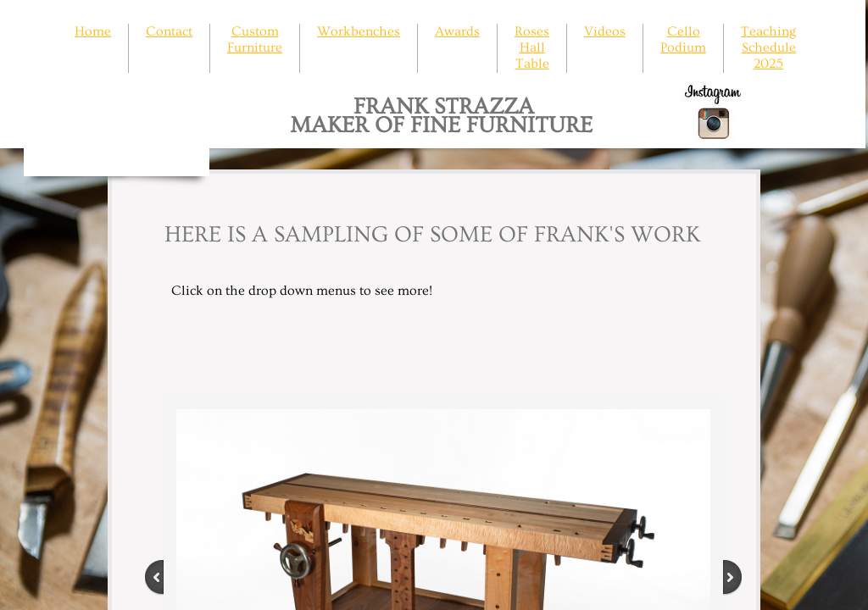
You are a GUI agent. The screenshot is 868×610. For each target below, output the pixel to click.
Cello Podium (683, 39)
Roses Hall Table (532, 47)
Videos (605, 31)
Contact (169, 31)
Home (93, 31)
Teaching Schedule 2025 (768, 47)
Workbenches (359, 31)
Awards (457, 31)
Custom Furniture (255, 39)
